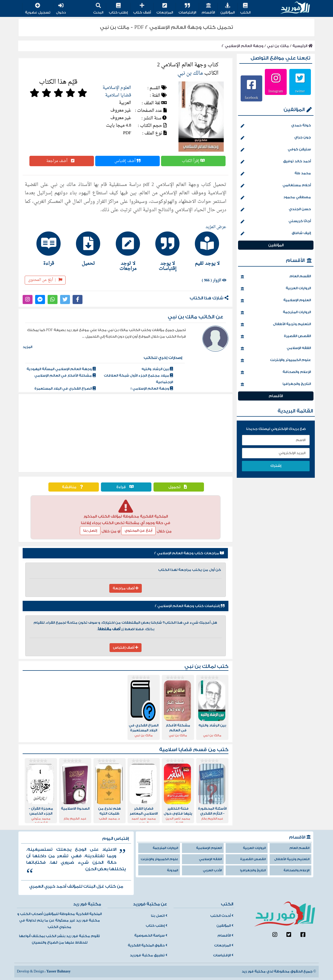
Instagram (276, 91)
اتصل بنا (159, 916)
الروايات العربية (276, 289)
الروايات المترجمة (276, 313)
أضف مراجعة (62, 161)
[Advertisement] (126, 433)
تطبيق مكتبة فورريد (149, 955)
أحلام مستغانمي (276, 186)
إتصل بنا (90, 531)
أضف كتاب (142, 9)
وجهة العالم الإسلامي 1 (152, 389)
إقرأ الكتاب (193, 161)
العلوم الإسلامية (117, 88)
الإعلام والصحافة (276, 372)
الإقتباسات (187, 9)
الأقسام (208, 9)
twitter (300, 91)
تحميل (179, 487)
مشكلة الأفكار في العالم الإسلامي (65, 376)
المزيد (27, 347)
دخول (61, 9)
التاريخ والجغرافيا (276, 384)
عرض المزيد (216, 227)
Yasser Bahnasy (58, 971)
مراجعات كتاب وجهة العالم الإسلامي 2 (189, 553)
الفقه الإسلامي (276, 349)
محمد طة (276, 174)
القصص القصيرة (276, 337)
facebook (251, 98)
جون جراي (276, 138)
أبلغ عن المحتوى (45, 280)
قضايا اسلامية (118, 95)
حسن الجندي (276, 210)
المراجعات (165, 9)
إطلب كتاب (118, 9)
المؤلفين (228, 9)
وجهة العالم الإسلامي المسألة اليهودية (61, 369)
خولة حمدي (276, 126)
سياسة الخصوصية (151, 936)
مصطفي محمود (276, 198)
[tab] (205, 249)
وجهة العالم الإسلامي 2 (242, 46)
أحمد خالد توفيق (276, 162)
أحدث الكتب (222, 916)
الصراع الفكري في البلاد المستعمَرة (65, 389)
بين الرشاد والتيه (157, 369)
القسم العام (276, 277)
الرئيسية (303, 46)
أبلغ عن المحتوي (138, 531)
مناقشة (74, 487)
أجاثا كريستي (276, 222)
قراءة (126, 487)
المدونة (173, 870)
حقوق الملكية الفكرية (148, 945)
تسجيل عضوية (38, 9)
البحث (98, 9)
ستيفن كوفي (276, 150)
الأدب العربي (212, 870)
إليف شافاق (276, 234)
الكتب (245, 9)
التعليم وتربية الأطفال (276, 325)
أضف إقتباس (127, 161)
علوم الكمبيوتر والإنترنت (276, 360)
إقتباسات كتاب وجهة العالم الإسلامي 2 (190, 606)
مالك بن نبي (278, 46)
